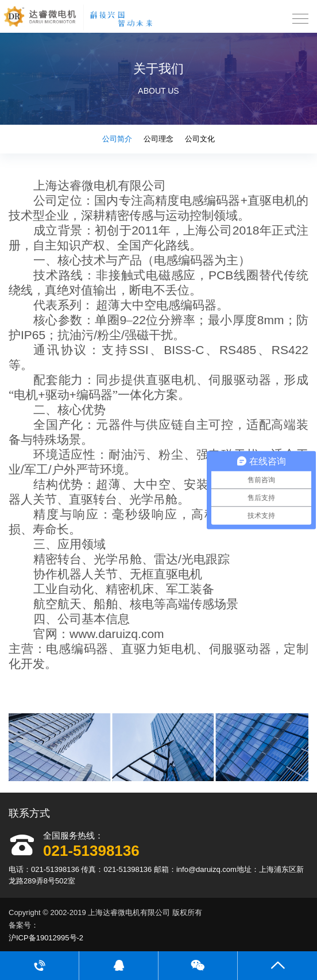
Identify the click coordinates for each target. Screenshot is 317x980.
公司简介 (117, 139)
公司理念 (158, 139)
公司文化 (200, 139)
